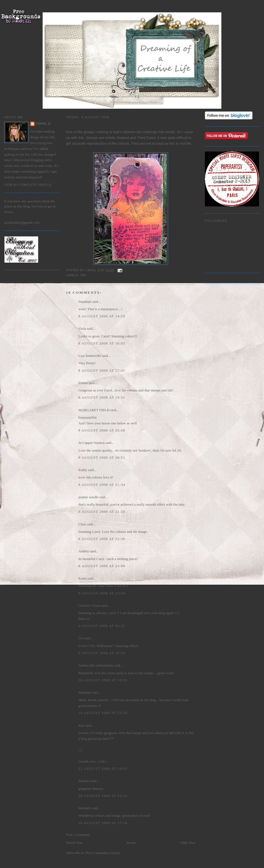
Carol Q (43, 124)
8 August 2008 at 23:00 (102, 566)
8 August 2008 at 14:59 (102, 316)
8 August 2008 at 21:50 (102, 512)
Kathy (83, 470)
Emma (83, 383)
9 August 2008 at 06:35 (102, 626)
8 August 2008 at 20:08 (102, 430)
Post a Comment (78, 835)
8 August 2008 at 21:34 (102, 485)
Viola (83, 328)
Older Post (188, 843)
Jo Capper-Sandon (91, 443)
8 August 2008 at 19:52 (102, 397)
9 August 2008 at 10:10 (102, 653)
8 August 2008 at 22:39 (102, 539)
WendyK (85, 808)
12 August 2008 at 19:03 (103, 768)
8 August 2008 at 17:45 (102, 370)
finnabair (85, 302)
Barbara (84, 781)
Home (131, 843)
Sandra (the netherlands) (96, 665)
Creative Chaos (89, 605)
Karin (82, 578)
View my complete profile (28, 185)
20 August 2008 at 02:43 (103, 796)
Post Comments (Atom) (103, 853)
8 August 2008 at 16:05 (102, 343)
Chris (82, 524)
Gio (81, 638)
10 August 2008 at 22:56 (103, 713)
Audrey (84, 551)
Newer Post (74, 843)
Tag (83, 275)
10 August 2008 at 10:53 (103, 680)
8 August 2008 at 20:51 (102, 457)
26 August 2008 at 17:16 (103, 823)
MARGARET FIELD (94, 410)
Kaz (81, 725)
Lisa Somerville (90, 356)
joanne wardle (88, 497)
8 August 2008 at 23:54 (102, 593)
